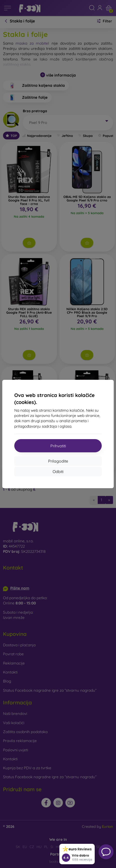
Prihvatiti (58, 446)
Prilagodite (58, 461)
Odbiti (58, 472)
